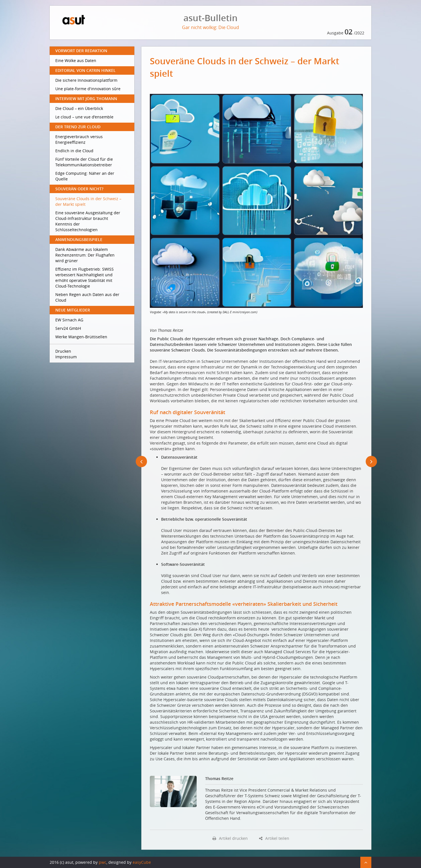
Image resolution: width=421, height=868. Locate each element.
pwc (103, 862)
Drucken (63, 351)
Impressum (66, 357)
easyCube (142, 862)
